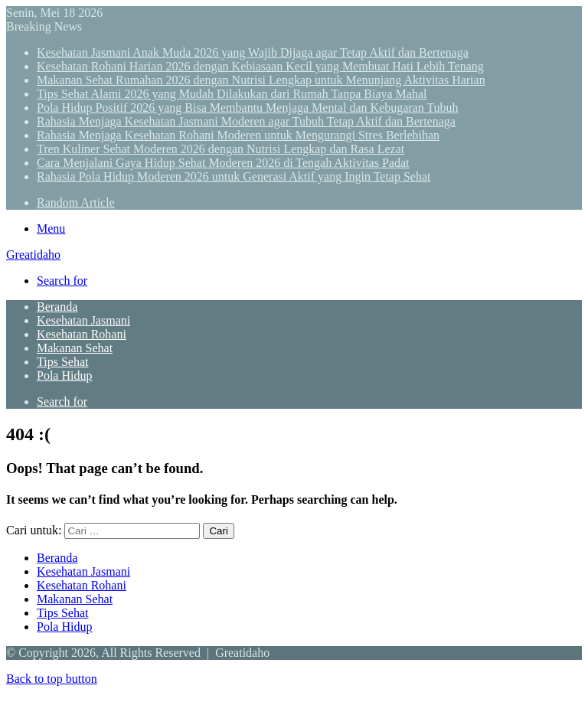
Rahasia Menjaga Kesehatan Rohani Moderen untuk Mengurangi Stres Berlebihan (238, 135)
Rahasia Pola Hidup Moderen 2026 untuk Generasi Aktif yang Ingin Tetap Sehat (234, 176)
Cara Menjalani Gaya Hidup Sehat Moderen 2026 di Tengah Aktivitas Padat (223, 163)
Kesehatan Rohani (82, 334)
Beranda (57, 307)
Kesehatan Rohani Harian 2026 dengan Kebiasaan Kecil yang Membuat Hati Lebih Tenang (260, 66)
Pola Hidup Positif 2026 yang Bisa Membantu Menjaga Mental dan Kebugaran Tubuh (248, 108)
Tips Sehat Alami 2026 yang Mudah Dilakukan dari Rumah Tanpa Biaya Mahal (232, 94)
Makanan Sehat (75, 348)
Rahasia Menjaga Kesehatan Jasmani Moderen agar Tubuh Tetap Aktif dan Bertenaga (246, 121)
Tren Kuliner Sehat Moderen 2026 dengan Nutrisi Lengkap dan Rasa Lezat (220, 149)
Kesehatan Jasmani (83, 320)
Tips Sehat (62, 362)
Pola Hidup (64, 375)
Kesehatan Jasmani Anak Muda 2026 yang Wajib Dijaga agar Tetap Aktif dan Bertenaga (253, 52)
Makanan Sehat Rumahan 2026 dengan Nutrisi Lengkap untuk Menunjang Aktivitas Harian (261, 80)
